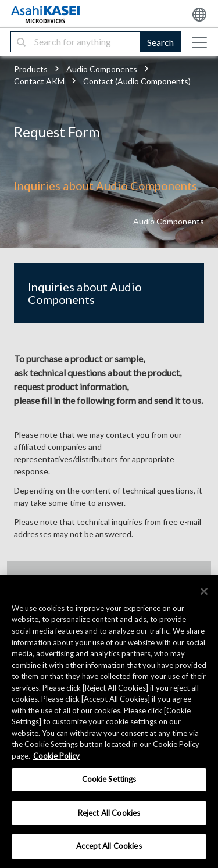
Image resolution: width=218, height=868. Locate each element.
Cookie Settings (109, 779)
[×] (204, 591)
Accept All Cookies (109, 846)
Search (160, 42)
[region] (109, 721)
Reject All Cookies (109, 813)
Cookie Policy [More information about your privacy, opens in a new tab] (56, 756)
